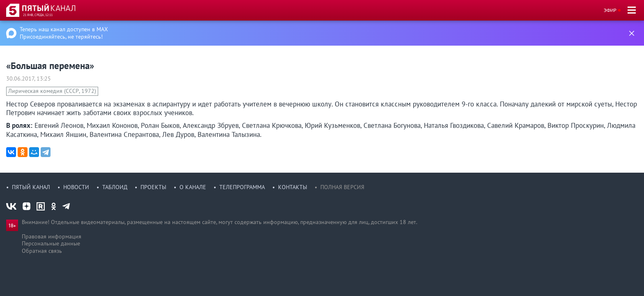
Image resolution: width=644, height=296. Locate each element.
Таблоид (115, 187)
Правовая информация (52, 236)
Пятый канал (31, 187)
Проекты (153, 187)
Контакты (293, 187)
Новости (76, 187)
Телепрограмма (242, 187)
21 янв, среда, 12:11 (38, 15)
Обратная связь (42, 251)
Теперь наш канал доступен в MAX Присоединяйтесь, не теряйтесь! (64, 33)
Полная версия (342, 187)
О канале (193, 187)
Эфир (610, 10)
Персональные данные (51, 243)
